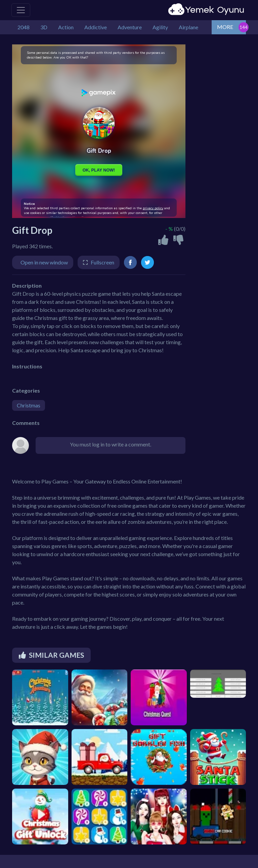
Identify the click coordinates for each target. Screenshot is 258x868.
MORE (225, 27)
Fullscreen (102, 262)
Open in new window (44, 262)
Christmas (29, 405)
